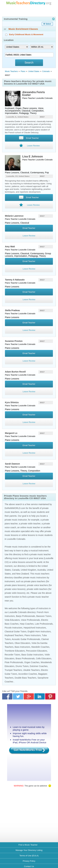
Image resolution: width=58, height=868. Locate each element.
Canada (16, 570)
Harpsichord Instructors (35, 628)
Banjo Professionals (26, 616)
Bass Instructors (22, 647)
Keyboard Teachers (14, 635)
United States (34, 71)
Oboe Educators (23, 643)
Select (48, 24)
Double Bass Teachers (26, 678)
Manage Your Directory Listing (29, 850)
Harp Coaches (27, 624)
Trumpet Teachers (13, 670)
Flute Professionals (14, 662)
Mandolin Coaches (40, 647)
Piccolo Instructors (13, 628)
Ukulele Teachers (31, 670)
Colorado (46, 71)
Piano (23, 71)
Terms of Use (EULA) (29, 856)
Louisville (40, 98)
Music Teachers (11, 71)
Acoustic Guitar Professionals (26, 639)
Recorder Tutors (12, 655)
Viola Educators (12, 620)
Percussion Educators (37, 651)
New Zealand (23, 574)
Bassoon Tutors (44, 616)
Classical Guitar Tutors (16, 631)
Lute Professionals (44, 624)
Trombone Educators (15, 651)
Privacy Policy (29, 861)
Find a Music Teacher (28, 845)
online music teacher (30, 527)
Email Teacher (29, 228)
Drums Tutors (22, 666)
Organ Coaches (32, 662)
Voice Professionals (30, 620)
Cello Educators (44, 658)
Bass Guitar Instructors (32, 655)
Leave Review (29, 236)
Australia (41, 570)
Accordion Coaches (28, 674)
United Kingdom (28, 570)
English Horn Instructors (39, 631)
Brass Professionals (25, 658)
